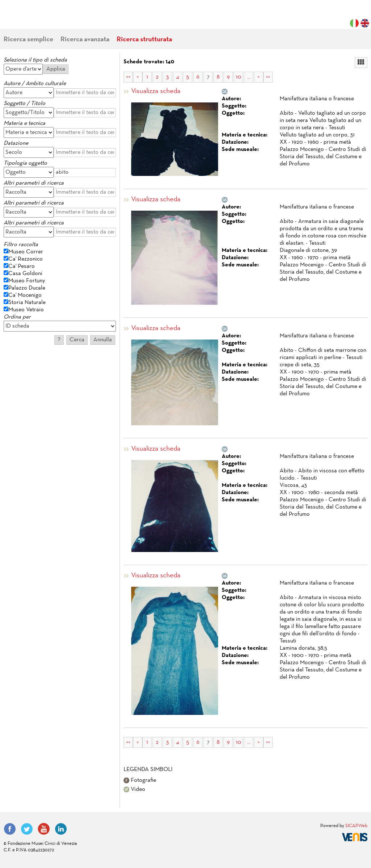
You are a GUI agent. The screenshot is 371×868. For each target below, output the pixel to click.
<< (128, 77)
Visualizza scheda (156, 91)
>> (268, 77)
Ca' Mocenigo (25, 295)
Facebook (10, 829)
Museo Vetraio (26, 310)
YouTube (44, 829)
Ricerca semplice (28, 40)
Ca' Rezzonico (26, 259)
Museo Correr (26, 252)
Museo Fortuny (27, 281)
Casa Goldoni (25, 274)
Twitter (27, 829)
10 (239, 77)
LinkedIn (61, 829)
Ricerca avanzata (85, 40)
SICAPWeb (356, 826)
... (249, 77)
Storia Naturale (27, 303)
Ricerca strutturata (144, 40)
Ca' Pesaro (22, 266)
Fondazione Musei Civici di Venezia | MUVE (33, 18)
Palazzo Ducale (27, 288)
